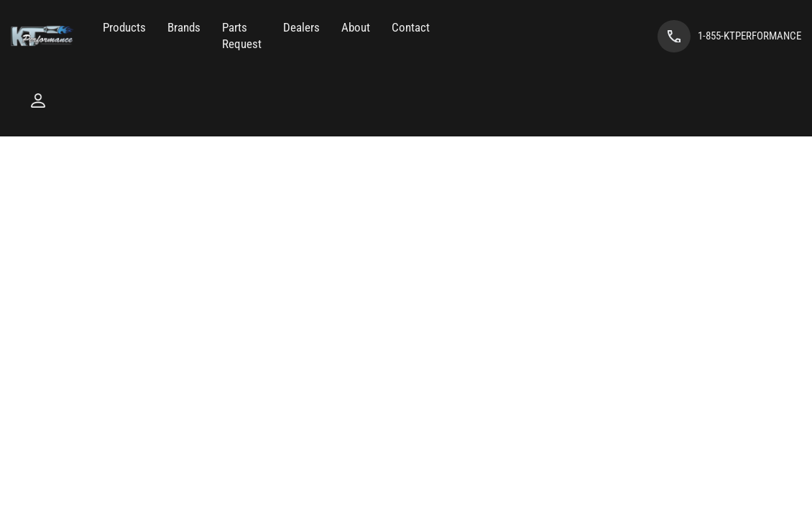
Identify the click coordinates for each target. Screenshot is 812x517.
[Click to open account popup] (38, 101)
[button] (124, 28)
